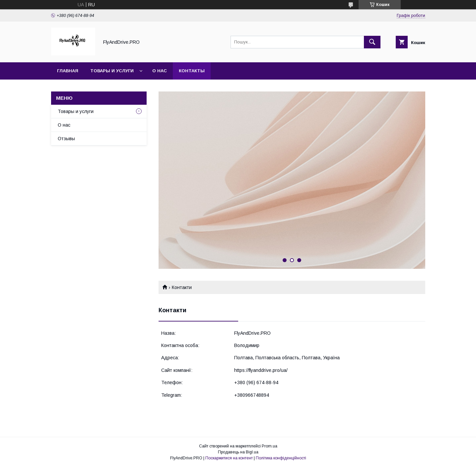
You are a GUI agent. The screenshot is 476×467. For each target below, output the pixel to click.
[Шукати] (372, 42)
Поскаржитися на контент (229, 458)
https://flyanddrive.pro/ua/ (261, 370)
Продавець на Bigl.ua (238, 452)
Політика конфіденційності (281, 458)
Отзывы (66, 139)
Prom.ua (270, 446)
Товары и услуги (112, 71)
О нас (160, 71)
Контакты (192, 71)
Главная (68, 71)
